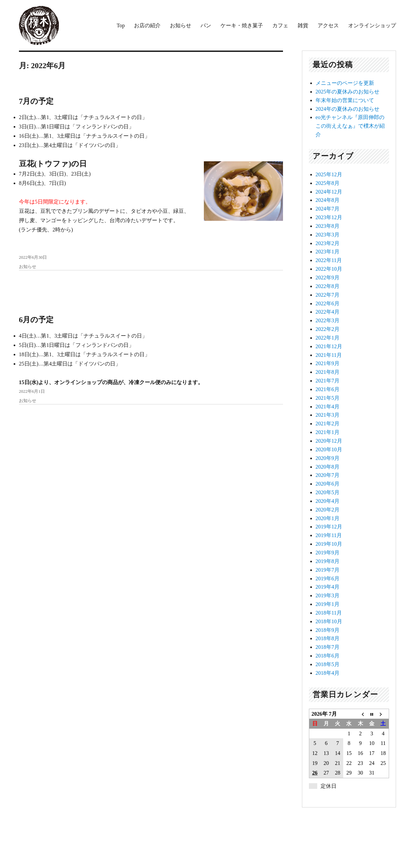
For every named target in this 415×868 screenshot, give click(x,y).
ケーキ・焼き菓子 (242, 25)
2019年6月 (328, 579)
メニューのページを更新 (345, 83)
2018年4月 (328, 673)
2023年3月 (328, 235)
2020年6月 (328, 484)
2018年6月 (328, 656)
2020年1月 (328, 518)
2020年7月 (328, 475)
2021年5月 (328, 398)
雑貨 (303, 25)
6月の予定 (36, 320)
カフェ (280, 25)
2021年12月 (329, 346)
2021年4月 (328, 407)
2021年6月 (328, 389)
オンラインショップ (372, 25)
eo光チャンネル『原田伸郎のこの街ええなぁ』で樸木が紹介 (350, 126)
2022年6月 (328, 303)
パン (206, 25)
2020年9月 (328, 458)
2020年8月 (328, 467)
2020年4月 (328, 501)
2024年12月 (329, 192)
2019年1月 (328, 604)
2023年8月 (328, 226)
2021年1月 (328, 432)
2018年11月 (329, 613)
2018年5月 (328, 664)
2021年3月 (328, 415)
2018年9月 (328, 630)
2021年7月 (328, 381)
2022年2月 (328, 329)
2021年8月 (328, 372)
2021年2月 (328, 424)
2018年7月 (328, 647)
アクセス (328, 25)
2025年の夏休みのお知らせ (347, 92)
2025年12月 (329, 174)
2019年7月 (328, 570)
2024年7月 (328, 209)
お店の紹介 (147, 25)
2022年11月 (329, 260)
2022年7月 (328, 295)
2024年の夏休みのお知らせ (347, 109)
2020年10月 (329, 449)
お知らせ (181, 25)
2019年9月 (328, 553)
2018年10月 (329, 621)
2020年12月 (329, 441)
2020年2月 (328, 510)
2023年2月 (328, 243)
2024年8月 (328, 200)
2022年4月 (328, 312)
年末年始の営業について (345, 100)
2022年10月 (329, 269)
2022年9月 (328, 278)
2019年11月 (329, 535)
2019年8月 (328, 561)
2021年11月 (329, 355)
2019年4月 (328, 587)
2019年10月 (329, 544)
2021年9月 (328, 363)
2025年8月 (328, 183)
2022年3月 (328, 320)
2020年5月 (328, 492)
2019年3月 (328, 595)
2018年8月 (328, 638)
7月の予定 (36, 101)
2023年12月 (329, 217)
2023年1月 (328, 252)
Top (121, 25)
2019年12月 (329, 527)
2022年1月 (328, 338)
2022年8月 (328, 286)
